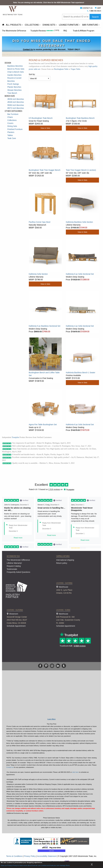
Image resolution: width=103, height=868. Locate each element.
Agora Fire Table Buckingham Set (43, 425)
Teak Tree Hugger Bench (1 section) (81, 170)
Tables (10, 135)
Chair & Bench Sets (16, 72)
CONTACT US (87, 8)
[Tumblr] (64, 666)
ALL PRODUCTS (14, 25)
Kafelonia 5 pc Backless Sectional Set (45, 326)
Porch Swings (13, 84)
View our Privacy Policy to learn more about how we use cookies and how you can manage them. (35, 866)
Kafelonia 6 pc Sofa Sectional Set (80, 274)
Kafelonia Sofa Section (38, 274)
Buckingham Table (61, 69)
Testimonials (12, 569)
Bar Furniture (13, 114)
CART (99, 8)
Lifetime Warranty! (14, 563)
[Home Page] (13, 11)
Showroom (28, 619)
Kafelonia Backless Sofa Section (79, 222)
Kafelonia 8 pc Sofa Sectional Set (80, 425)
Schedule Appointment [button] (16, 626)
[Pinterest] (46, 666)
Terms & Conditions (14, 856)
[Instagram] (52, 666)
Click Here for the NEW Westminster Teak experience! (64, 3)
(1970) (57, 30)
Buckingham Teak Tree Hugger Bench (45, 170)
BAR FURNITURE (90, 25)
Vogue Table (76, 69)
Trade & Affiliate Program (85, 31)
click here (75, 772)
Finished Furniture (15, 129)
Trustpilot (15, 437)
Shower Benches (14, 90)
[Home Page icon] (3, 25)
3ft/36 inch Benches (16, 99)
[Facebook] (40, 666)
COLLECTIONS (32, 25)
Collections (12, 120)
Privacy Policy (30, 856)
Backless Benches (15, 66)
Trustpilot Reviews (38, 31)
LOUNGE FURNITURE (69, 25)
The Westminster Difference (14, 31)
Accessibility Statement (47, 856)
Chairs (10, 117)
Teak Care (12, 138)
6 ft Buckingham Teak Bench (41, 118)
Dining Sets (12, 126)
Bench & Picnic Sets (16, 69)
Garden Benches (14, 75)
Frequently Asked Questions (18, 572)
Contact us (10, 767)
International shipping (65, 560)
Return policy (62, 563)
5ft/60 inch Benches (16, 105)
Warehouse (78, 590)
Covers (10, 123)
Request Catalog (14, 566)
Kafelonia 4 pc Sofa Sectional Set (80, 326)
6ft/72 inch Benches (16, 108)
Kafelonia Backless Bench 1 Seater (81, 373)
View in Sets (45, 128)
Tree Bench (12, 93)
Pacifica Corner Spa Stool (40, 222)
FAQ (66, 31)
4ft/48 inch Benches (16, 102)
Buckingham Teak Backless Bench (80, 118)
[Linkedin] (58, 666)
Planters (11, 132)
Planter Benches (14, 87)
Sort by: (32, 74)
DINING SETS (49, 25)
